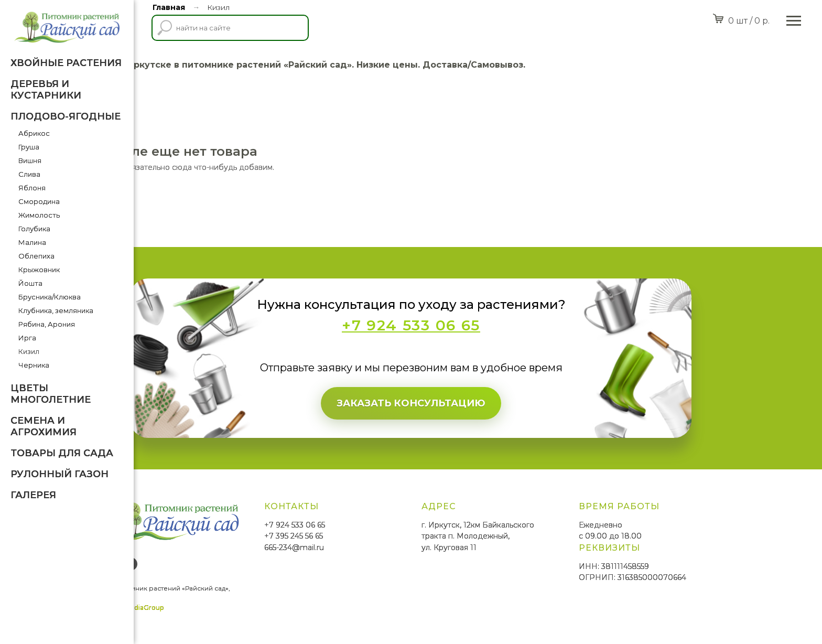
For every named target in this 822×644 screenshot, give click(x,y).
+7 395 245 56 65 (361, 536)
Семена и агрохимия (44, 426)
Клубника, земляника (56, 310)
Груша (29, 147)
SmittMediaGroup (202, 608)
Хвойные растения (66, 63)
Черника (34, 365)
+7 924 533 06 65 (362, 525)
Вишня (30, 160)
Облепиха (36, 256)
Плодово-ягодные (66, 116)
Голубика (34, 229)
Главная (169, 7)
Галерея (33, 495)
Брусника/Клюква (50, 297)
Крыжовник (39, 270)
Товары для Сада (62, 453)
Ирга (27, 338)
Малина (32, 242)
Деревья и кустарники (46, 90)
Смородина (39, 201)
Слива (29, 174)
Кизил (29, 351)
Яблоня (32, 188)
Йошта (30, 283)
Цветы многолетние (51, 394)
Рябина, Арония (47, 324)
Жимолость (39, 215)
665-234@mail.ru (361, 548)
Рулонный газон (60, 474)
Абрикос (34, 133)
